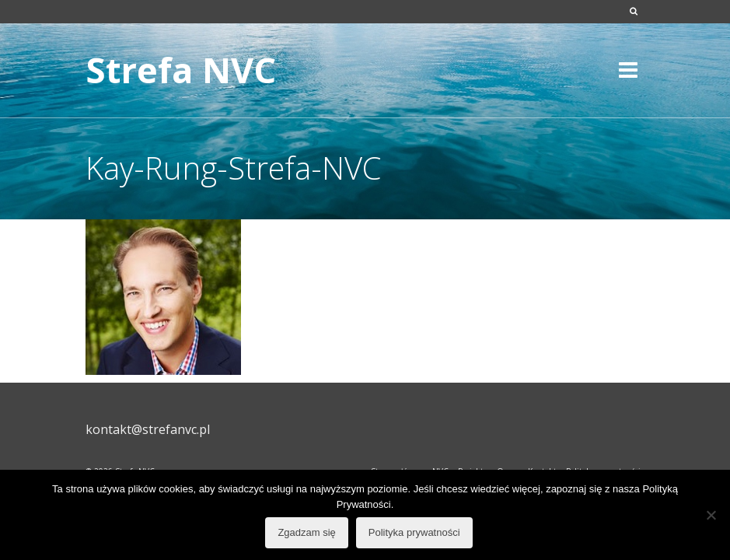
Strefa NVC (181, 70)
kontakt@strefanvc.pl (148, 429)
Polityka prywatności (414, 532)
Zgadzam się (306, 532)
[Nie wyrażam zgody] (711, 515)
